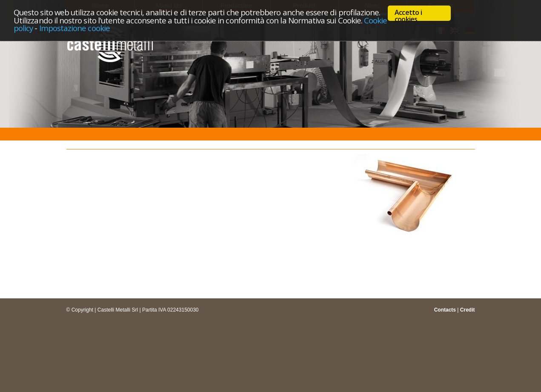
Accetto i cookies (408, 14)
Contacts (445, 310)
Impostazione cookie (74, 28)
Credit (468, 310)
